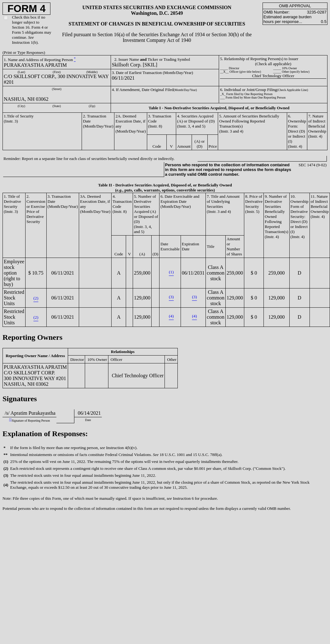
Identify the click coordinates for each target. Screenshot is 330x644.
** (10, 420)
